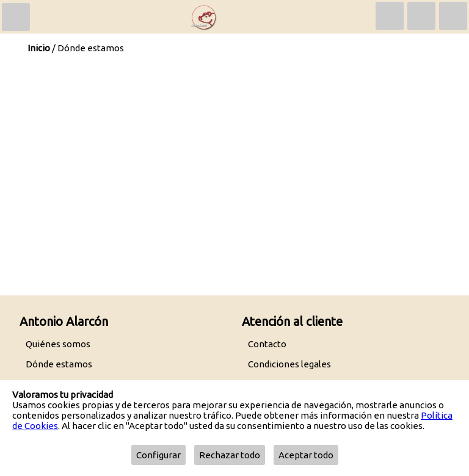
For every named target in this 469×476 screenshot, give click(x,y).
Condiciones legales (289, 364)
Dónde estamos (59, 364)
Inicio (39, 48)
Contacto (267, 344)
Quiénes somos (58, 344)
